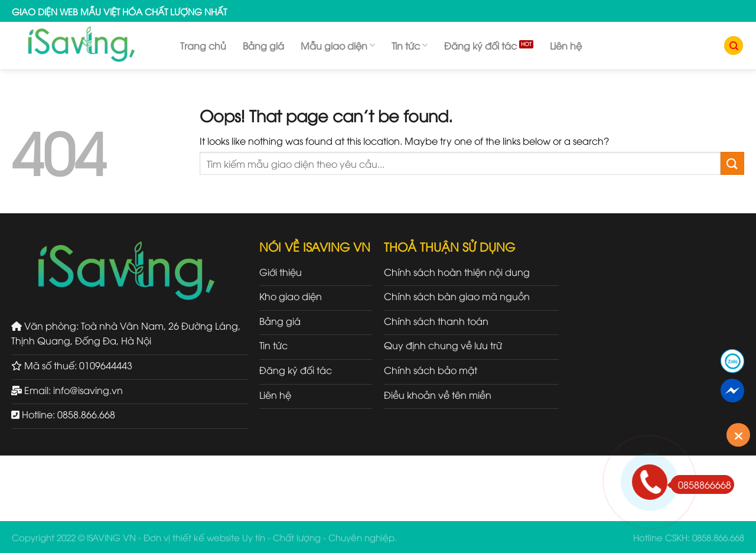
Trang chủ (203, 45)
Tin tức (410, 45)
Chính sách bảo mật (431, 370)
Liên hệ (566, 45)
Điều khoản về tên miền (438, 395)
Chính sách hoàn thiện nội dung (457, 272)
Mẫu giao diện (338, 45)
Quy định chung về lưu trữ (443, 345)
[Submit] (732, 163)
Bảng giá (263, 45)
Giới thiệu (281, 272)
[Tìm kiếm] (734, 46)
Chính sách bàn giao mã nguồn (457, 296)
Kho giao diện (291, 296)
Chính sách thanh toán (436, 321)
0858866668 (701, 484)
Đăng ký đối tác (480, 45)
